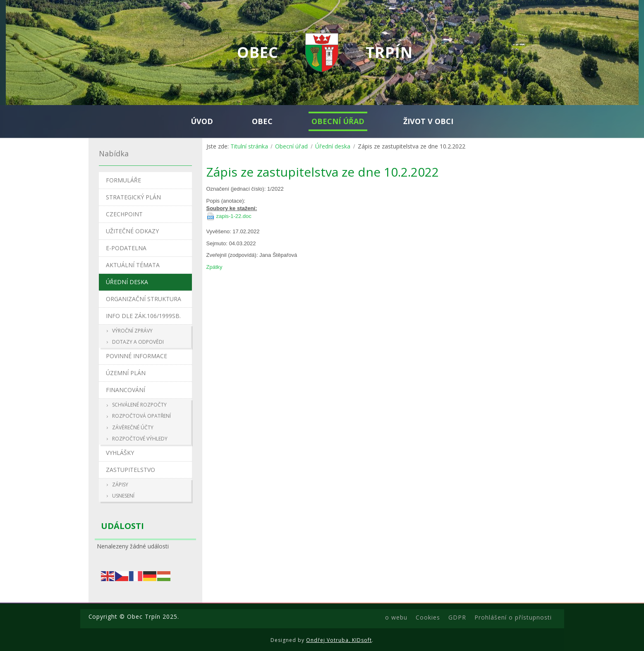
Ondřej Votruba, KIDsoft (339, 640)
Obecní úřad (291, 146)
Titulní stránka (249, 146)
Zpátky (214, 267)
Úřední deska (333, 146)
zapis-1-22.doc (234, 216)
